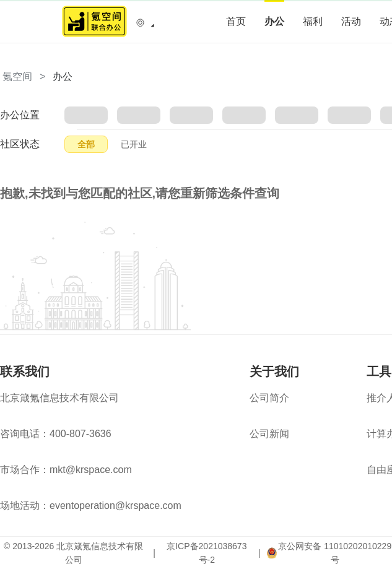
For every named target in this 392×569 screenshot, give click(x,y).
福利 (313, 21)
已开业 (134, 144)
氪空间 (17, 76)
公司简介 (269, 398)
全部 (86, 144)
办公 (274, 21)
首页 (236, 21)
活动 (351, 21)
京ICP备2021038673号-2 (207, 553)
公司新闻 (269, 434)
